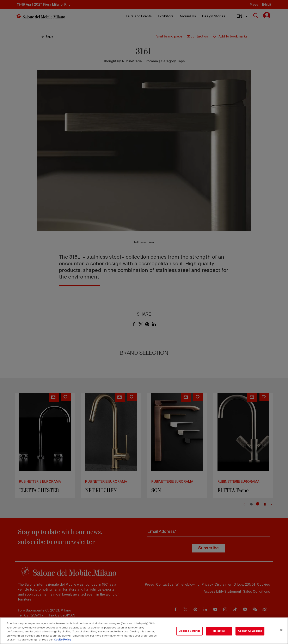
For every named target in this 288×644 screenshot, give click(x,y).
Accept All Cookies (250, 631)
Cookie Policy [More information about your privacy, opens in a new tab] (62, 640)
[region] (144, 631)
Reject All (219, 631)
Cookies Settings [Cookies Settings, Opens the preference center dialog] (189, 631)
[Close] (281, 630)
